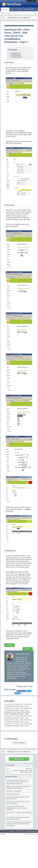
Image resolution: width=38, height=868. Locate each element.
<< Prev (9, 645)
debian (22, 771)
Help (23, 831)
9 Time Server (16, 53)
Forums (19, 9)
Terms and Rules (27, 834)
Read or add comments (26, 772)
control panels (16, 771)
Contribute (12, 831)
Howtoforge (3, 834)
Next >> (28, 649)
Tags (12, 9)
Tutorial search (7, 13)
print (31, 686)
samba (26, 771)
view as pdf (22, 686)
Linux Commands (29, 9)
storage (30, 771)
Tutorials (5, 9)
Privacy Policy (34, 834)
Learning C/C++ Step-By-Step (13, 791)
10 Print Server (16, 55)
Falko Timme (29, 769)
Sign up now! (19, 759)
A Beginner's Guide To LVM (13, 794)
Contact (18, 831)
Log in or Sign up (31, 1)
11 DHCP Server (16, 57)
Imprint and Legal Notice (31, 831)
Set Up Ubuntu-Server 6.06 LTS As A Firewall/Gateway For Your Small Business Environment (17, 808)
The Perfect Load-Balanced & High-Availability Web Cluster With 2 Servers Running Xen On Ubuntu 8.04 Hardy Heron (19, 824)
